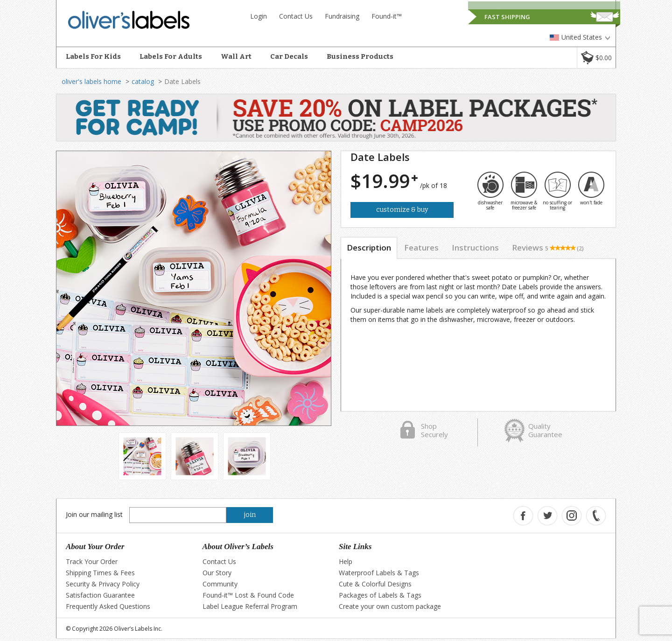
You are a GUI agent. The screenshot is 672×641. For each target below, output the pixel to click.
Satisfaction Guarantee (100, 595)
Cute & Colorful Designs (375, 584)
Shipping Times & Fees (100, 573)
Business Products (360, 56)
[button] (596, 58)
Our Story (217, 573)
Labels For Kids (93, 56)
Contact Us (296, 16)
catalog (143, 81)
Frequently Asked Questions (108, 606)
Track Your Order (92, 561)
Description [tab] (369, 247)
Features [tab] (421, 247)
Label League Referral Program (250, 606)
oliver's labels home (91, 81)
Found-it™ (387, 16)
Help (346, 561)
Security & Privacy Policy (103, 584)
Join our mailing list (94, 514)
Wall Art (236, 56)
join (250, 515)
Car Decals (289, 56)
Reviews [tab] (548, 247)
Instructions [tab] (475, 247)
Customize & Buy (402, 210)
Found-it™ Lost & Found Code (248, 595)
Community (220, 584)
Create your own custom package (390, 606)
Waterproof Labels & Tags (379, 573)
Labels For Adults (171, 56)
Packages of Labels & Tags (380, 595)
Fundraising (342, 16)
